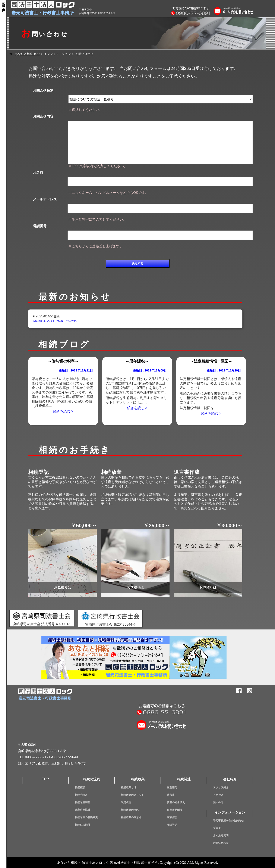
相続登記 (172, 825)
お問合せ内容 (43, 116)
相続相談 (80, 787)
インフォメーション (230, 812)
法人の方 (218, 802)
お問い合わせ (221, 843)
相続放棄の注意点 (131, 817)
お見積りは (63, 587)
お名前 (38, 173)
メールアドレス (45, 199)
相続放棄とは (129, 787)
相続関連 (184, 779)
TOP (45, 779)
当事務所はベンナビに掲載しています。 (56, 321)
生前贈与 (172, 787)
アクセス (218, 795)
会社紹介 (230, 779)
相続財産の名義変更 (86, 817)
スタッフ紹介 (221, 787)
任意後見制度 (175, 810)
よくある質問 (221, 836)
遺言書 (171, 795)
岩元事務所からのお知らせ (228, 821)
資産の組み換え (176, 802)
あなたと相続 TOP (27, 54)
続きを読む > (63, 411)
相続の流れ (92, 779)
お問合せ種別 (43, 91)
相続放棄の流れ (130, 810)
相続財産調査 (82, 802)
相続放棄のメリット (132, 795)
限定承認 (126, 802)
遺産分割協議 (82, 810)
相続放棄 (138, 779)
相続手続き (81, 795)
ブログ (217, 828)
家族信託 (172, 817)
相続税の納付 (82, 825)
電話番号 (40, 226)
